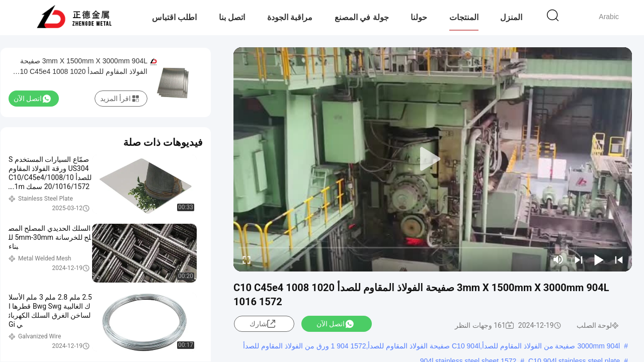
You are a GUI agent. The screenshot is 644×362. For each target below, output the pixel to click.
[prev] (619, 259)
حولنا (419, 17)
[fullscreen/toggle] (247, 259)
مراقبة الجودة (290, 17)
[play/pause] (599, 259)
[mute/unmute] (558, 259)
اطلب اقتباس (174, 17)
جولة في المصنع (362, 17)
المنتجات (464, 17)
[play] (433, 159)
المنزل (511, 17)
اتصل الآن (335, 324)
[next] (579, 259)
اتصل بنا (232, 17)
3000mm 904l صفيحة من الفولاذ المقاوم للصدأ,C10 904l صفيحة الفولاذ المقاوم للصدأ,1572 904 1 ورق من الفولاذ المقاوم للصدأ (431, 346)
